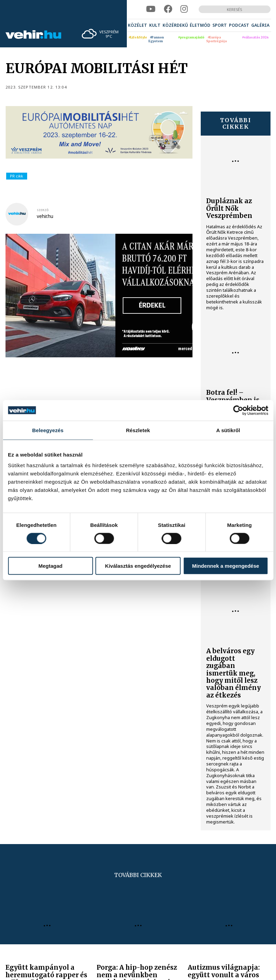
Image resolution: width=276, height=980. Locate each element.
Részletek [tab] (138, 430)
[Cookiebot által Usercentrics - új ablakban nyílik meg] (238, 410)
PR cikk (16, 176)
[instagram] (184, 9)
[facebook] (168, 9)
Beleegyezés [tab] (48, 430)
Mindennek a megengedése (226, 566)
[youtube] (151, 9)
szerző (43, 210)
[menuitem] (137, 25)
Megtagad (51, 566)
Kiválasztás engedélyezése (138, 566)
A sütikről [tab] (228, 430)
